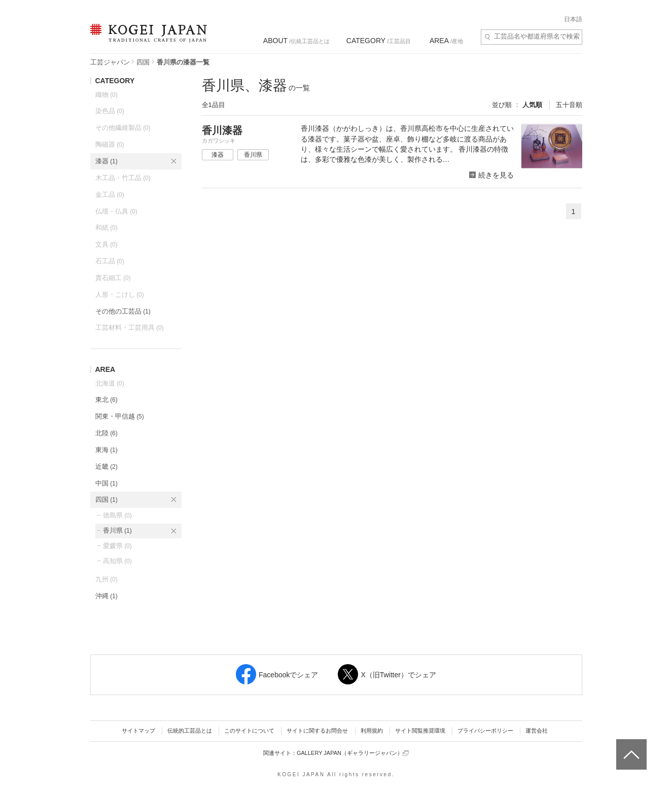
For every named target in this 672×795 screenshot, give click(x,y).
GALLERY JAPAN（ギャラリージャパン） (353, 753)
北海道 (110, 383)
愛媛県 (117, 546)
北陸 (107, 433)
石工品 (110, 261)
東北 (107, 400)
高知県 (117, 561)
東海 (107, 450)
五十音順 (569, 105)
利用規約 (372, 731)
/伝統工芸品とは (296, 41)
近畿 (107, 466)
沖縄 (107, 596)
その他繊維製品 (123, 128)
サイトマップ (138, 731)
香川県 (117, 530)
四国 (143, 62)
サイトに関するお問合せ (317, 731)
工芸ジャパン (110, 62)
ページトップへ (630, 747)
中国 (107, 483)
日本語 (573, 19)
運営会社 (537, 731)
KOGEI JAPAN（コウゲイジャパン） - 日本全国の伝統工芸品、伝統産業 (147, 39)
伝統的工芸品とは (190, 731)
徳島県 (117, 515)
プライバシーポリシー (485, 731)
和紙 (107, 228)
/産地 (446, 41)
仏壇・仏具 (116, 211)
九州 (107, 579)
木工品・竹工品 (123, 178)
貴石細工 (113, 278)
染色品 (110, 111)
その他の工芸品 (123, 311)
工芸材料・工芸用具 (130, 327)
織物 (107, 95)
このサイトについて (249, 731)
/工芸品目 (379, 41)
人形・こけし (120, 295)
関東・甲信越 (120, 416)
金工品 (110, 195)
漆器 (107, 161)
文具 (107, 244)
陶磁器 (110, 144)
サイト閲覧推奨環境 (420, 731)
